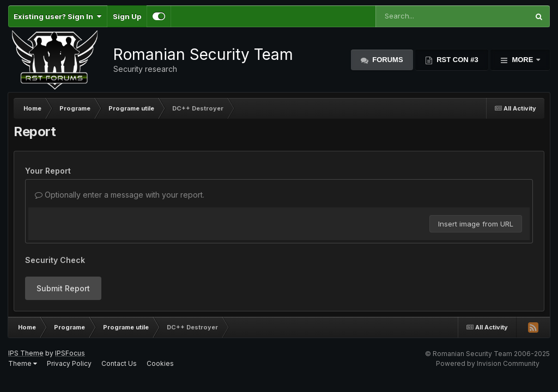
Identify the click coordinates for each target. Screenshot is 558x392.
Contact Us (119, 363)
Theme (23, 363)
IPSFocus (70, 353)
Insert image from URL (476, 224)
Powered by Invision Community (488, 363)
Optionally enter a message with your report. (120, 195)
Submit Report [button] (63, 288)
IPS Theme (26, 353)
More (523, 60)
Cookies (160, 363)
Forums (387, 60)
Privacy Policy (69, 363)
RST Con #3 (457, 60)
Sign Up (127, 16)
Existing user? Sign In (57, 16)
